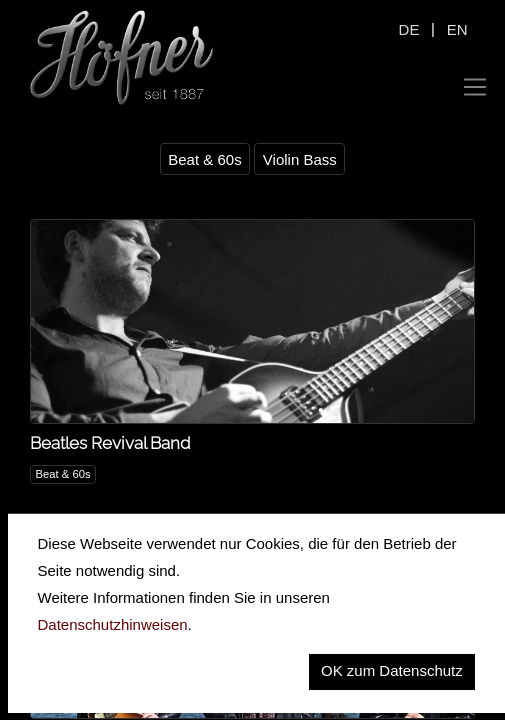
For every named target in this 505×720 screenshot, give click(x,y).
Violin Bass (300, 159)
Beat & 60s (204, 159)
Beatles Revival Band (110, 443)
